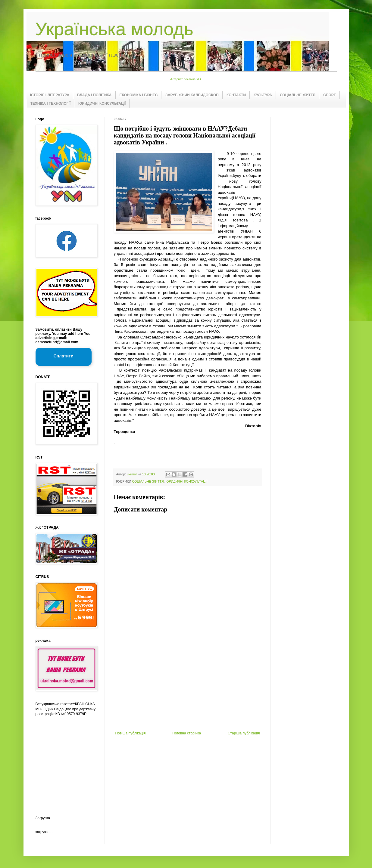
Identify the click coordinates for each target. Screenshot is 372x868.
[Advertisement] (188, 686)
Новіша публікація (131, 733)
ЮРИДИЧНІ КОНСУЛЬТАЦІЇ (102, 103)
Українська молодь (114, 29)
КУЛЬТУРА (263, 95)
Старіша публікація (244, 733)
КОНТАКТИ (236, 95)
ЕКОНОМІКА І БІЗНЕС (139, 95)
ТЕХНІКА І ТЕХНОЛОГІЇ (51, 103)
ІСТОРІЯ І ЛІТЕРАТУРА (50, 95)
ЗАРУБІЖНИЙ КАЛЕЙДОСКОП (192, 95)
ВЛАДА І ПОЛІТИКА (94, 95)
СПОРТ (330, 95)
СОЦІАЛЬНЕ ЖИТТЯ (298, 95)
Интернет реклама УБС (186, 79)
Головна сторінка (187, 733)
